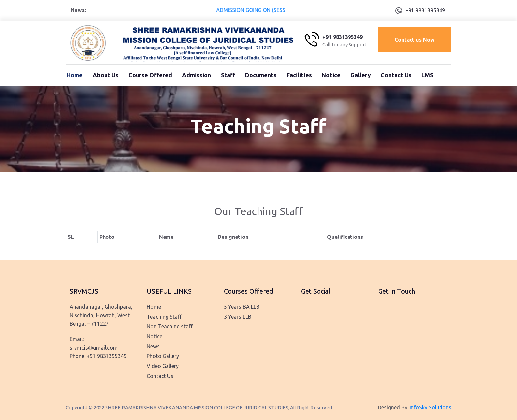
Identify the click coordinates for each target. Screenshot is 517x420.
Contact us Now (415, 40)
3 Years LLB (238, 317)
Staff (228, 75)
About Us (106, 75)
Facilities (299, 75)
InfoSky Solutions (430, 407)
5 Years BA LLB (242, 307)
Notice (331, 75)
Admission (197, 75)
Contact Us (396, 75)
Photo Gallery (163, 356)
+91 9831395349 (425, 10)
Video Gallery (163, 366)
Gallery (361, 75)
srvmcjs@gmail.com (94, 348)
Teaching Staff (164, 317)
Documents (261, 75)
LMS (427, 75)
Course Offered (150, 75)
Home (75, 75)
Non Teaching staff (170, 326)
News (153, 346)
